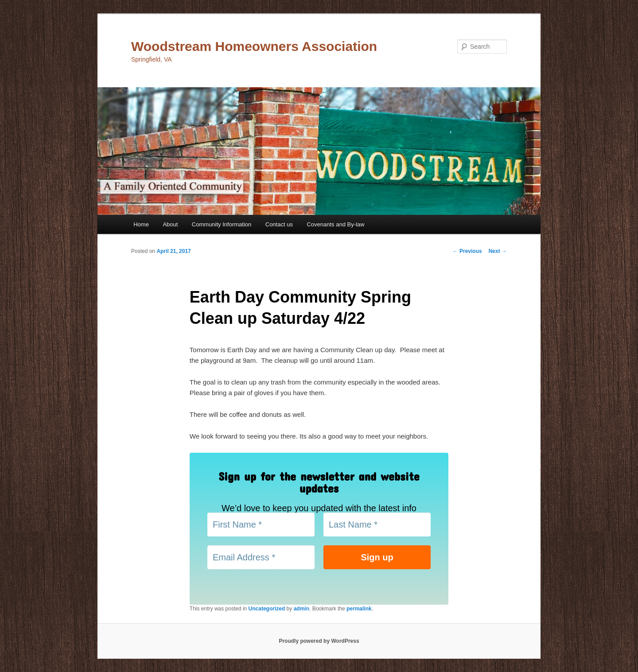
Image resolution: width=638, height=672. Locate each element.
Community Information (222, 224)
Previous (467, 251)
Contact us (279, 224)
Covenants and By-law (335, 224)
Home (141, 224)
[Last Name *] (377, 524)
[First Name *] (261, 524)
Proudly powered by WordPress (319, 641)
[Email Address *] (261, 557)
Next (498, 251)
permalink (359, 609)
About (170, 224)
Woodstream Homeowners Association (254, 46)
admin (301, 609)
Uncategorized (267, 609)
